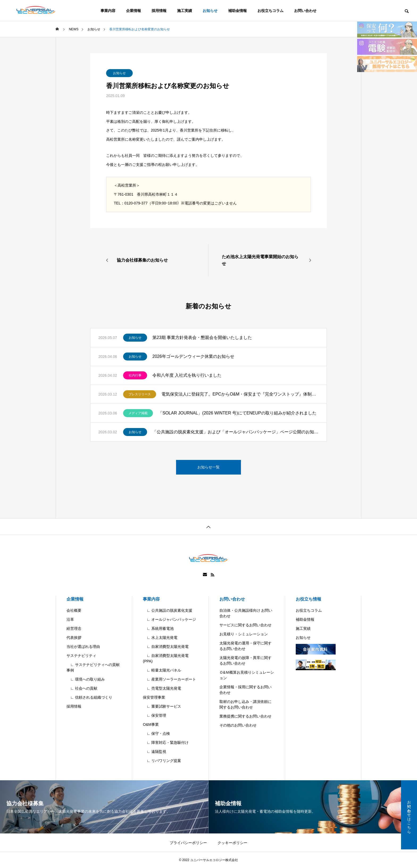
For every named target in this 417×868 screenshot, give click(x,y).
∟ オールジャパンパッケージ (169, 619)
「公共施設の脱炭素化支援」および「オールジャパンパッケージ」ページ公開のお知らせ (235, 432)
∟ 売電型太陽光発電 (162, 688)
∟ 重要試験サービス (162, 706)
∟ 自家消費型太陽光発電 (166, 647)
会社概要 (74, 610)
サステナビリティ (81, 656)
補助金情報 (237, 11)
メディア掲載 (138, 413)
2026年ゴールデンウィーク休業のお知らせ (193, 356)
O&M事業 (151, 724)
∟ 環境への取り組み (86, 679)
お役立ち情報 (308, 599)
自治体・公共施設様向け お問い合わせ (246, 613)
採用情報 (159, 11)
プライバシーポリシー (188, 843)
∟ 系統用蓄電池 (158, 628)
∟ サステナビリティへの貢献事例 (93, 667)
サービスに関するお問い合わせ (245, 625)
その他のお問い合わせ (238, 725)
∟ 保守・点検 (156, 733)
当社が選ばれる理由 (83, 647)
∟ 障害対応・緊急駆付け (166, 743)
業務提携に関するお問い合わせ (245, 716)
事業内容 (108, 11)
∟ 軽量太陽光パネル (162, 670)
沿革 (70, 619)
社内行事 (135, 375)
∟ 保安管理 (155, 715)
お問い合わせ (305, 11)
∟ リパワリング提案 (162, 761)
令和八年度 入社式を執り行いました (187, 375)
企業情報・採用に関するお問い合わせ (245, 690)
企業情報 (134, 11)
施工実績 (185, 11)
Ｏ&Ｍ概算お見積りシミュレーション (247, 675)
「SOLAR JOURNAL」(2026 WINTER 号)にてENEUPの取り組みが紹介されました (237, 413)
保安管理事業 (154, 697)
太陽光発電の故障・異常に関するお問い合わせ (245, 661)
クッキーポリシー (232, 843)
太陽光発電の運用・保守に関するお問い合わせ (245, 646)
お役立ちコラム (270, 11)
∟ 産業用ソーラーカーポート (169, 679)
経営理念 (74, 628)
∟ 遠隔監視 (155, 752)
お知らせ (210, 11)
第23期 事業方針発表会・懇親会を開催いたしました (202, 337)
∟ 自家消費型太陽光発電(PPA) (166, 658)
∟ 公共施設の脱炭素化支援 (168, 610)
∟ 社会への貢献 (82, 688)
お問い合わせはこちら (409, 815)
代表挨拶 (74, 638)
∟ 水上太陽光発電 (160, 638)
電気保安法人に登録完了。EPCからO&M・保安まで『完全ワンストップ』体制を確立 (240, 394)
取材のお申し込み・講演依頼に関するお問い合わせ (245, 704)
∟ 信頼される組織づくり (89, 697)
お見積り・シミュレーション (244, 634)
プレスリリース (140, 394)
